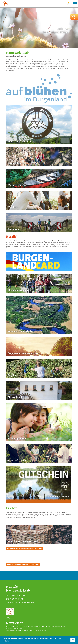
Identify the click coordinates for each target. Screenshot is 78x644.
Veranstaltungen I (28, 602)
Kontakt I (18, 602)
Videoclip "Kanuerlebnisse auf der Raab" (23, 565)
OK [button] (73, 640)
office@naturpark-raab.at (20, 600)
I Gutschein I (11, 602)
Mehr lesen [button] (7, 641)
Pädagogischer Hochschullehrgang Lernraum (24, 549)
